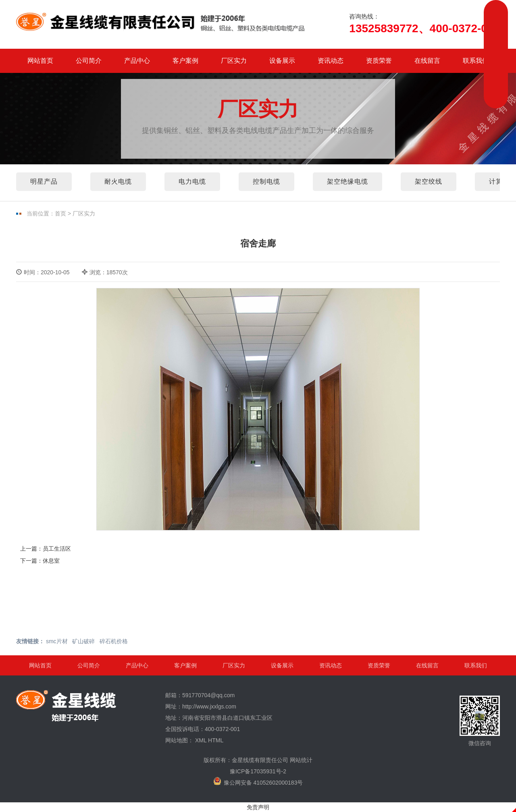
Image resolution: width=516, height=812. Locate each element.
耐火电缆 (118, 181)
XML (201, 740)
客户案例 (185, 61)
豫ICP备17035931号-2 (258, 771)
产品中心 (137, 61)
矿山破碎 (83, 641)
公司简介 (89, 61)
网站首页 (40, 61)
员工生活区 (57, 549)
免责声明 (258, 807)
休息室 (51, 561)
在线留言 (427, 61)
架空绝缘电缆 (347, 181)
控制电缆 (266, 181)
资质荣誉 (379, 61)
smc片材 (57, 641)
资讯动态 (331, 61)
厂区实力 (234, 61)
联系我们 (476, 61)
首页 (60, 213)
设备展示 (282, 61)
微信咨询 (480, 721)
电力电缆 (192, 181)
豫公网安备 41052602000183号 (258, 781)
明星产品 (44, 181)
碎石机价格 (114, 641)
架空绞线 (429, 181)
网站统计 (301, 760)
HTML (216, 740)
